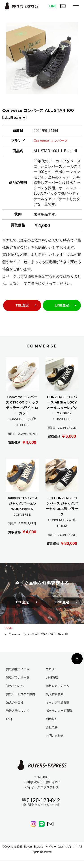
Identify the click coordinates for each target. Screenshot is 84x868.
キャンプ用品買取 (58, 702)
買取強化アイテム (18, 669)
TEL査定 (22, 305)
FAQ (9, 719)
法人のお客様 (15, 702)
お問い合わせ (55, 736)
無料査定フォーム (58, 686)
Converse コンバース (51, 141)
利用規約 (52, 719)
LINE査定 (62, 305)
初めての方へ (15, 686)
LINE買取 (52, 677)
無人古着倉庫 (55, 694)
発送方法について (18, 711)
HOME (9, 628)
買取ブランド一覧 (18, 677)
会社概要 (52, 727)
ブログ (50, 669)
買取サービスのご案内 (21, 694)
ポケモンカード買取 (59, 711)
